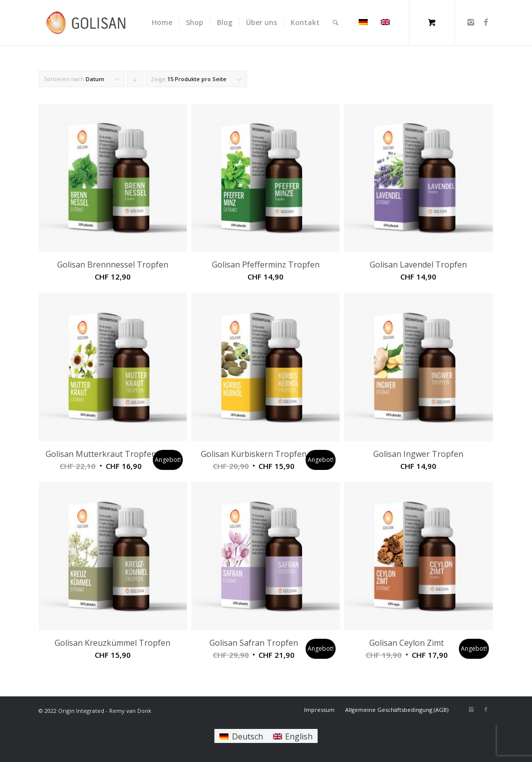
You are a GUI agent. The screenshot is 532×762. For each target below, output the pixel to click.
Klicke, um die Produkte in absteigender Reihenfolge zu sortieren (135, 81)
